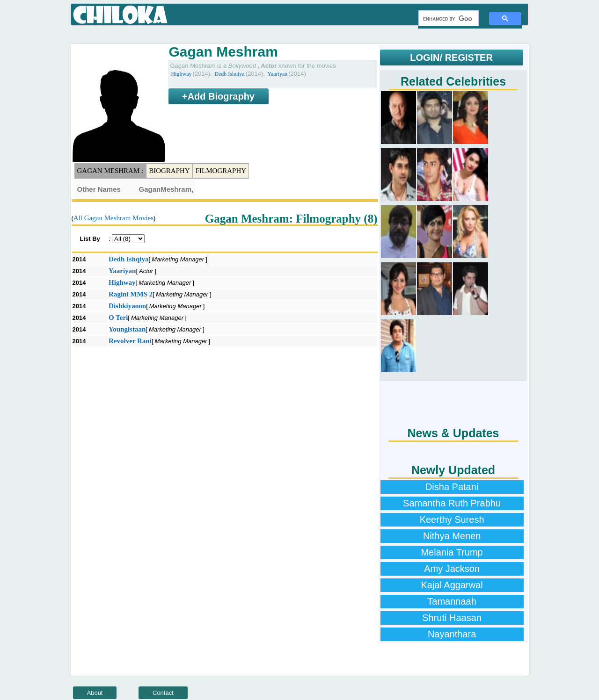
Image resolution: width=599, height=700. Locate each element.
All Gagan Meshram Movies (113, 218)
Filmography (221, 171)
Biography (169, 171)
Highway (182, 74)
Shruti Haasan (452, 618)
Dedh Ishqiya (229, 74)
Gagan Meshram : (110, 171)
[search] (448, 19)
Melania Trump (452, 552)
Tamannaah (452, 601)
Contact (163, 693)
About (95, 693)
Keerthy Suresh (452, 520)
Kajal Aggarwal (452, 585)
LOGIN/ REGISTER (451, 58)
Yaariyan (277, 74)
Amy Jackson (452, 569)
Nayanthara (452, 634)
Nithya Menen (452, 536)
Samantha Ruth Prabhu (452, 503)
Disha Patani (452, 487)
